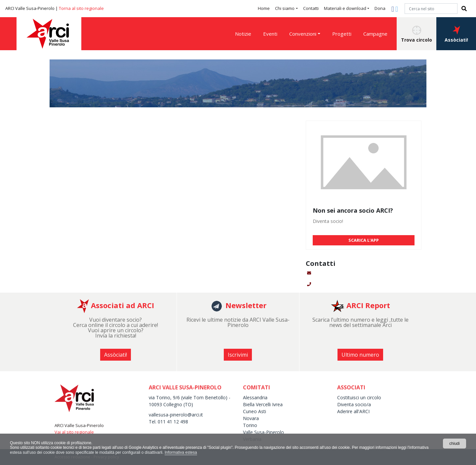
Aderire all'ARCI (353, 411)
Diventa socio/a (354, 404)
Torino (250, 425)
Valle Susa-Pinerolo (263, 432)
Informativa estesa (181, 452)
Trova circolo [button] (416, 34)
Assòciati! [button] (456, 34)
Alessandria (255, 397)
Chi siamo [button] (285, 8)
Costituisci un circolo (359, 397)
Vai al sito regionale (74, 432)
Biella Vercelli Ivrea (263, 404)
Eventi (270, 34)
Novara (251, 418)
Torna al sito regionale (81, 8)
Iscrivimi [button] (238, 355)
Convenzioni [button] (303, 34)
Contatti (311, 8)
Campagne (375, 34)
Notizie (243, 34)
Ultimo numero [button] (360, 355)
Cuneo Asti (255, 411)
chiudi (454, 444)
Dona (380, 8)
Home (264, 8)
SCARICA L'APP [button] (364, 240)
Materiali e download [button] (345, 8)
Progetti (342, 34)
